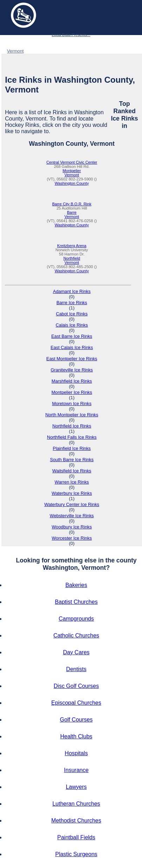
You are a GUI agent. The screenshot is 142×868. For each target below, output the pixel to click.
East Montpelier (72, 359)
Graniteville (72, 370)
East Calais (72, 347)
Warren (72, 482)
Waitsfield (72, 471)
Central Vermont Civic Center (72, 162)
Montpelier (72, 171)
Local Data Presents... (71, 35)
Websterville (72, 516)
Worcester (72, 538)
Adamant (72, 291)
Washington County (50, 51)
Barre (72, 212)
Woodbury (72, 527)
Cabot (72, 314)
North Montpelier (72, 415)
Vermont (15, 51)
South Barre (72, 460)
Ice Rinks (29, 42)
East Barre (72, 336)
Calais (72, 325)
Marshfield (72, 381)
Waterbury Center (72, 504)
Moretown (72, 404)
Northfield (72, 258)
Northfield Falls (72, 437)
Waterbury (72, 493)
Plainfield (72, 448)
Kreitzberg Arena (72, 246)
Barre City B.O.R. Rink (72, 204)
